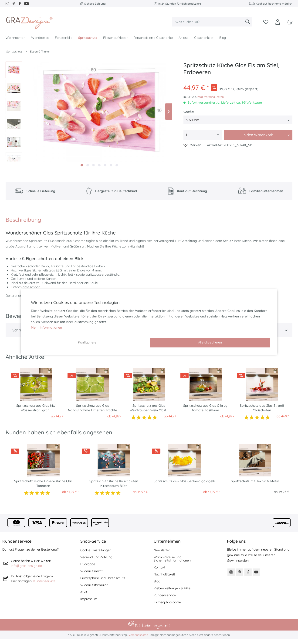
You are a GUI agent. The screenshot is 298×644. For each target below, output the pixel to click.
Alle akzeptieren (210, 342)
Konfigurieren (88, 342)
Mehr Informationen (46, 327)
